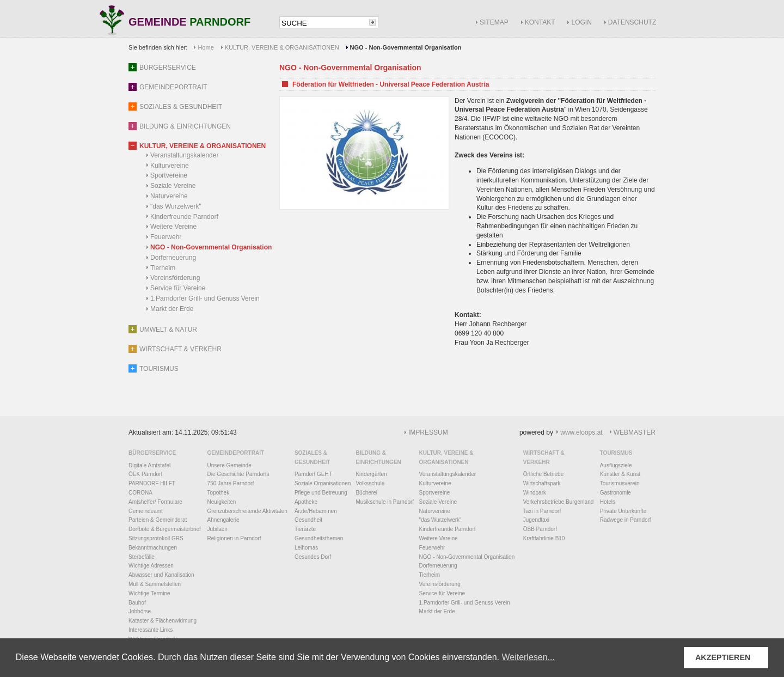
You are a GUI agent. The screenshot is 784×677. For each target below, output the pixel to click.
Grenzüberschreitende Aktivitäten (247, 511)
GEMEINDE (189, 23)
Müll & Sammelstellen (155, 584)
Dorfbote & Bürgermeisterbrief (165, 529)
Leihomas (306, 548)
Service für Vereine (178, 288)
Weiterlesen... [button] (528, 657)
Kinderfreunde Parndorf (184, 217)
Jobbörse (140, 611)
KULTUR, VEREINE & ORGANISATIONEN (282, 47)
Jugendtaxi (536, 520)
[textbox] (323, 23)
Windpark (535, 493)
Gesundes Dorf (313, 557)
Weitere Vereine (173, 227)
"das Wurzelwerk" (176, 206)
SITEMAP (494, 22)
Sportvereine (169, 175)
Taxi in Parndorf (542, 511)
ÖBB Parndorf (540, 529)
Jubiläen (218, 529)
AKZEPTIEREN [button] (723, 657)
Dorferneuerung (173, 258)
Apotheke (306, 502)
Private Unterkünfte (623, 511)
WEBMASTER (635, 432)
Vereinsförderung (175, 278)
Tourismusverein (620, 483)
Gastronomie (615, 493)
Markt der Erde (172, 309)
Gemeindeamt (146, 511)
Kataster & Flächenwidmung (163, 621)
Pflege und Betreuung (321, 493)
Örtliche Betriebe (543, 474)
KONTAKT (540, 22)
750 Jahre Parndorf (231, 483)
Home (206, 47)
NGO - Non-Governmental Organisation (211, 247)
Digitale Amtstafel (149, 465)
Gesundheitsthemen (319, 538)
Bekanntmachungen (153, 548)
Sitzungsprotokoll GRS (156, 538)
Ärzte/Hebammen (316, 511)
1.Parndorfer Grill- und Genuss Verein (205, 298)
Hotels (608, 502)
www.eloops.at (581, 432)
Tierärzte (305, 529)
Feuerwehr (166, 237)
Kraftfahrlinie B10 (544, 538)
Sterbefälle (142, 557)
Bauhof (137, 603)
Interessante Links (151, 630)
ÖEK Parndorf (145, 474)
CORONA (140, 493)
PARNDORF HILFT (152, 483)
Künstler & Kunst (620, 474)
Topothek (219, 493)
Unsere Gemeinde (229, 465)
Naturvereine (169, 196)
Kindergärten (371, 474)
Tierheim (163, 268)
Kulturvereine (170, 166)
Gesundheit (308, 520)
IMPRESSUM (428, 432)
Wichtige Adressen (151, 566)
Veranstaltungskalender (184, 155)
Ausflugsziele (616, 465)
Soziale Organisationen (323, 483)
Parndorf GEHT (313, 474)
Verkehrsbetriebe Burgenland (559, 502)
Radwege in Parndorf (626, 520)
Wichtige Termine (149, 593)
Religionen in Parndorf (234, 538)
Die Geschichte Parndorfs (238, 474)
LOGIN (581, 22)
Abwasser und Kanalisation (161, 575)
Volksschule (370, 483)
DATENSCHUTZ (632, 22)
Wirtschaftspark (542, 483)
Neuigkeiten (222, 502)
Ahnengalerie (223, 520)
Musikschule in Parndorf (385, 502)
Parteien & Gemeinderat (158, 520)
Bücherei (366, 493)
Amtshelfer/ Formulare (155, 502)
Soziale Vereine (173, 186)
